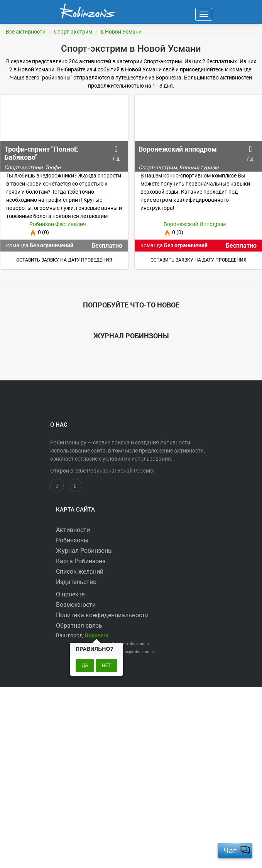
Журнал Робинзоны (84, 551)
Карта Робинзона (81, 561)
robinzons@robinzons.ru (133, 652)
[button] (97, 635)
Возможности (76, 605)
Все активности (26, 32)
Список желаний (80, 572)
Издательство (76, 582)
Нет (106, 665)
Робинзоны (72, 540)
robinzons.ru (139, 644)
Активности (73, 530)
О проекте (70, 594)
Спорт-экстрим (73, 32)
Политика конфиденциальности (102, 615)
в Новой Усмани (121, 32)
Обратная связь (79, 626)
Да (85, 665)
